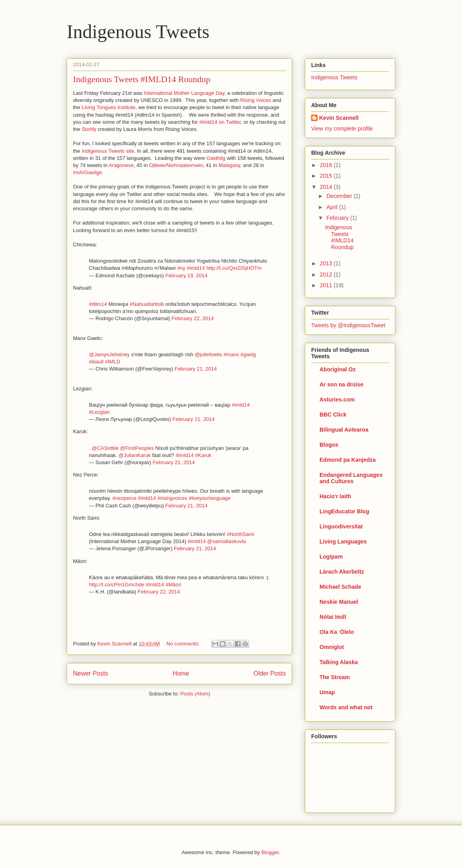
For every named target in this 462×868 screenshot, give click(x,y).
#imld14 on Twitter (220, 122)
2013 (327, 263)
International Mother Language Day (184, 93)
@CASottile (105, 448)
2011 (327, 285)
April (333, 207)
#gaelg (248, 354)
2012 (327, 275)
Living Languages (343, 542)
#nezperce (124, 498)
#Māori (173, 585)
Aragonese (121, 165)
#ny (181, 268)
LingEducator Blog (344, 511)
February (338, 218)
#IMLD (112, 362)
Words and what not (346, 707)
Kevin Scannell (339, 118)
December (340, 196)
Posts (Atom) (195, 694)
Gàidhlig (216, 158)
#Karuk (203, 455)
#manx (231, 354)
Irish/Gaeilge (88, 172)
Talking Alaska (339, 662)
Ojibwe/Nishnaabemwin (176, 165)
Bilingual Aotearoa (344, 430)
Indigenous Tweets (138, 32)
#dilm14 (98, 304)
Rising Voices (256, 100)
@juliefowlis (208, 354)
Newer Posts (90, 673)
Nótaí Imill (333, 617)
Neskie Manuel (339, 602)
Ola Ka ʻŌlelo (337, 632)
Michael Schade (340, 587)
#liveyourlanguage (210, 498)
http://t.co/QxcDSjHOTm (234, 268)
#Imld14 (155, 585)
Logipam (331, 557)
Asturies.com (337, 399)
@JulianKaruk (134, 455)
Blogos (329, 445)
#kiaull (96, 362)
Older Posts (270, 673)
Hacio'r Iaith (335, 496)
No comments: (184, 644)
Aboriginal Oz (338, 369)
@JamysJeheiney (109, 354)
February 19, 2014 (186, 276)
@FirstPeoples (137, 448)
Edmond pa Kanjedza (348, 460)
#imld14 (196, 268)
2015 (327, 176)
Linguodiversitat (341, 526)
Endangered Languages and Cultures (351, 478)
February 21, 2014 (196, 369)
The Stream (335, 677)
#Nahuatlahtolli (147, 304)
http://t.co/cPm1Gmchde (116, 585)
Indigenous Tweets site (108, 151)
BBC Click (333, 415)
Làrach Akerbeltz (342, 572)
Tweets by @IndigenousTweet (348, 325)
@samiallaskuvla (227, 541)
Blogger (270, 852)
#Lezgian (99, 412)
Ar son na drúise (341, 384)
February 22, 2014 (192, 318)
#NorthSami (241, 534)
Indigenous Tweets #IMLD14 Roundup (142, 79)
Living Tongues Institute (109, 107)
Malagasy (229, 165)
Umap (327, 692)
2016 (327, 165)
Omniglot (332, 647)
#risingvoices (172, 498)
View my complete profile (342, 129)
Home (181, 673)
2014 (327, 187)
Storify (89, 129)
